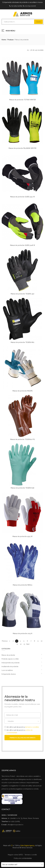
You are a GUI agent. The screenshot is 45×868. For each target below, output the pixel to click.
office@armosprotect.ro (15, 825)
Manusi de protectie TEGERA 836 (22, 488)
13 (24, 644)
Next (28, 644)
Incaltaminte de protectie (10, 667)
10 (42, 641)
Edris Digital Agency (28, 846)
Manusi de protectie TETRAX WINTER (23, 100)
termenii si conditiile (32, 727)
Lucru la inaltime (7, 670)
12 (21, 644)
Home (4, 40)
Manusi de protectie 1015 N (22, 633)
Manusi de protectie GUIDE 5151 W (22, 197)
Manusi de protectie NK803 (22, 585)
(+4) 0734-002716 (30, 6)
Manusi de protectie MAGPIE (23, 391)
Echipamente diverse (9, 674)
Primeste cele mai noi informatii (22, 738)
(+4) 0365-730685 (17, 6)
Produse (10, 40)
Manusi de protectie (8, 655)
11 (17, 644)
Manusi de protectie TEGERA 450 (22, 294)
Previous (5, 641)
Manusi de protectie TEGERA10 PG (22, 439)
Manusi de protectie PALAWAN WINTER (22, 148)
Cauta (38, 22)
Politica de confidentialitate (23, 858)
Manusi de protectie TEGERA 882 (22, 342)
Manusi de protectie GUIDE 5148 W (23, 245)
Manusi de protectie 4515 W (22, 536)
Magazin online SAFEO (15, 855)
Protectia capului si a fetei (10, 659)
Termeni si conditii (31, 855)
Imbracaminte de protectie (10, 663)
